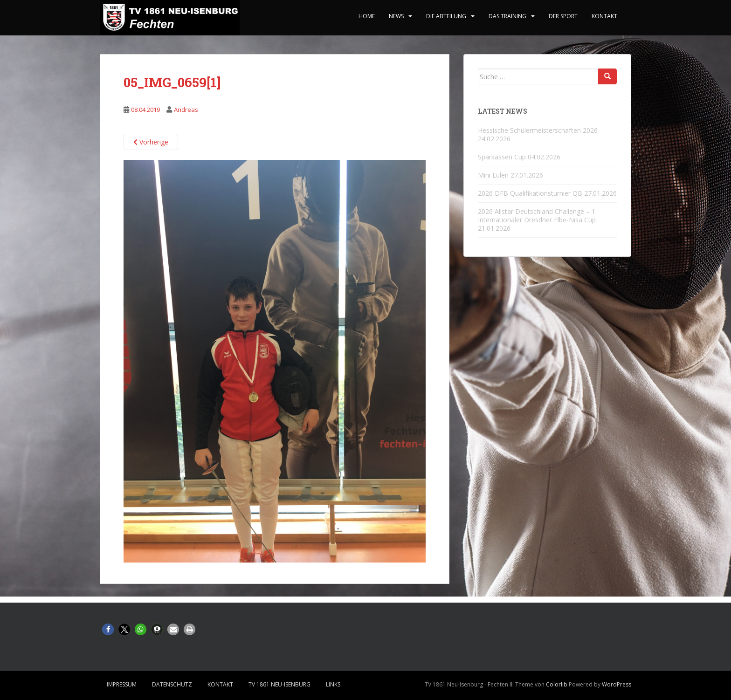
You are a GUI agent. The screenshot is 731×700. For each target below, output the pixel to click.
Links (333, 684)
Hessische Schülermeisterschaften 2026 (538, 130)
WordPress (617, 684)
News (396, 16)
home (367, 16)
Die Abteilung (446, 16)
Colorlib (557, 684)
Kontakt (604, 16)
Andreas (186, 110)
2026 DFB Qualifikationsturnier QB (530, 193)
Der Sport (563, 16)
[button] (108, 629)
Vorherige (151, 142)
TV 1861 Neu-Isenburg (279, 684)
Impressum (122, 684)
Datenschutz (172, 684)
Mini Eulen (493, 175)
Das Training (507, 16)
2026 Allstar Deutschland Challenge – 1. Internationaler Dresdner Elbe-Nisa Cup (537, 216)
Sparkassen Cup (502, 157)
